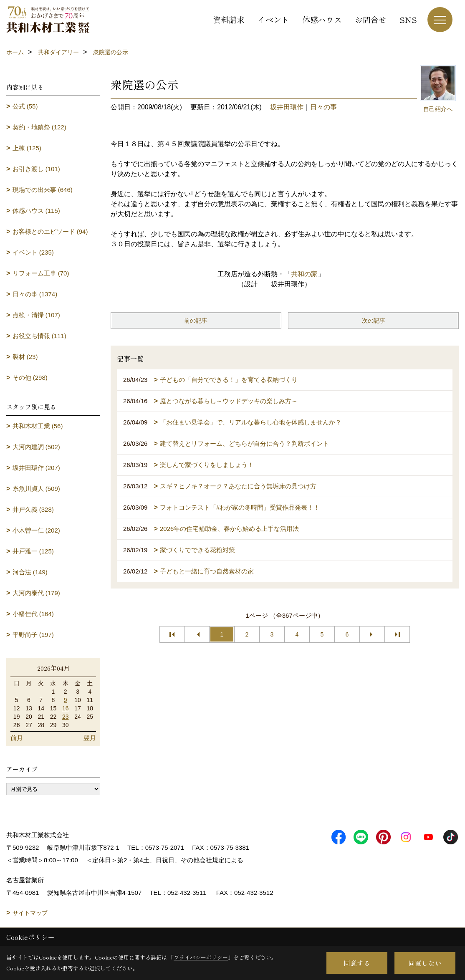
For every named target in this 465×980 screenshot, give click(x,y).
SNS (408, 19)
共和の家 (304, 274)
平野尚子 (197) (33, 635)
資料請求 (229, 19)
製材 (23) (25, 357)
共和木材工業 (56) (38, 426)
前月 (17, 738)
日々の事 (323, 107)
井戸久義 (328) (33, 509)
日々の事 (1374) (35, 294)
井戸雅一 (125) (33, 551)
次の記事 (374, 321)
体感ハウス (322, 19)
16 (66, 708)
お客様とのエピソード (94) (50, 231)
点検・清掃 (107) (36, 315)
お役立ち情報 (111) (39, 336)
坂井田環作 (287, 107)
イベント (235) (33, 252)
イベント (273, 19)
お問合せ (371, 19)
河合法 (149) (30, 572)
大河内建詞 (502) (36, 447)
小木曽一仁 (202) (36, 530)
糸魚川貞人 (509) (36, 489)
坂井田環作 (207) (36, 468)
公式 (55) (25, 106)
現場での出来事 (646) (43, 190)
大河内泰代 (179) (36, 593)
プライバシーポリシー (201, 957)
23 (66, 717)
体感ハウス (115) (36, 211)
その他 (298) (30, 378)
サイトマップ (30, 913)
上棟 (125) (27, 148)
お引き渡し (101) (36, 169)
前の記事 (196, 321)
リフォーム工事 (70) (41, 273)
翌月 (90, 738)
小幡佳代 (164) (33, 614)
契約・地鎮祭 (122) (39, 127)
